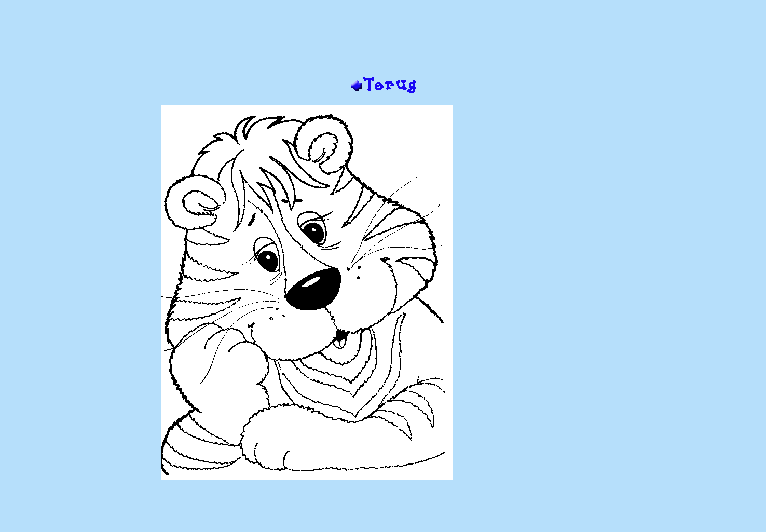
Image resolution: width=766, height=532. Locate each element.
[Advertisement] (383, 42)
